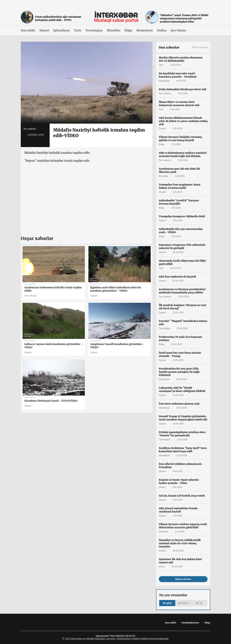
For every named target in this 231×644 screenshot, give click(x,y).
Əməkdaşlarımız (190, 623)
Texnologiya (94, 30)
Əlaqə (207, 623)
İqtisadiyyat (61, 30)
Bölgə (128, 30)
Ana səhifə (28, 30)
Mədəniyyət (145, 30)
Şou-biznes (178, 30)
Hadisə (162, 30)
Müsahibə (113, 30)
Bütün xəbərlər (200, 47)
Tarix (78, 30)
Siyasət (44, 30)
